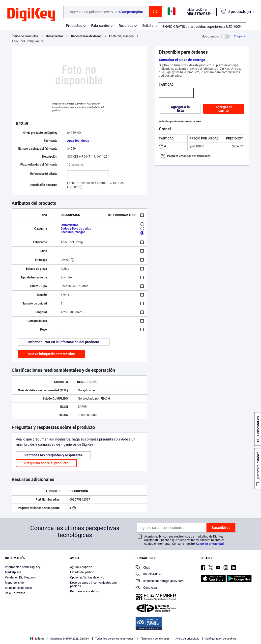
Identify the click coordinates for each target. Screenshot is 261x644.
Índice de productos (25, 36)
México (37, 639)
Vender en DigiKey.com (20, 577)
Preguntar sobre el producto (46, 463)
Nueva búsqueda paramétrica (52, 354)
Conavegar (147, 588)
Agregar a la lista (180, 109)
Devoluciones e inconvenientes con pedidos (93, 584)
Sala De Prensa (15, 593)
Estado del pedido (82, 572)
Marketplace (13, 572)
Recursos (126, 26)
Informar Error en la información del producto (64, 342)
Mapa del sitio (14, 583)
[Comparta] (242, 36)
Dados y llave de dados (86, 36)
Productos (74, 26)
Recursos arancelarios (85, 591)
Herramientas (55, 36)
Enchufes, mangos (121, 36)
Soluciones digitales (18, 588)
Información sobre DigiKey (23, 567)
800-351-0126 (149, 575)
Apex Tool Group (78, 141)
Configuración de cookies (221, 639)
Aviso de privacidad (210, 544)
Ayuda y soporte (81, 567)
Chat (143, 568)
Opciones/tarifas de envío (87, 577)
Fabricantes (100, 26)
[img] (31, 15)
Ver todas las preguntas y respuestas (53, 455)
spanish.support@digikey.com (160, 581)
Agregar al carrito (224, 109)
